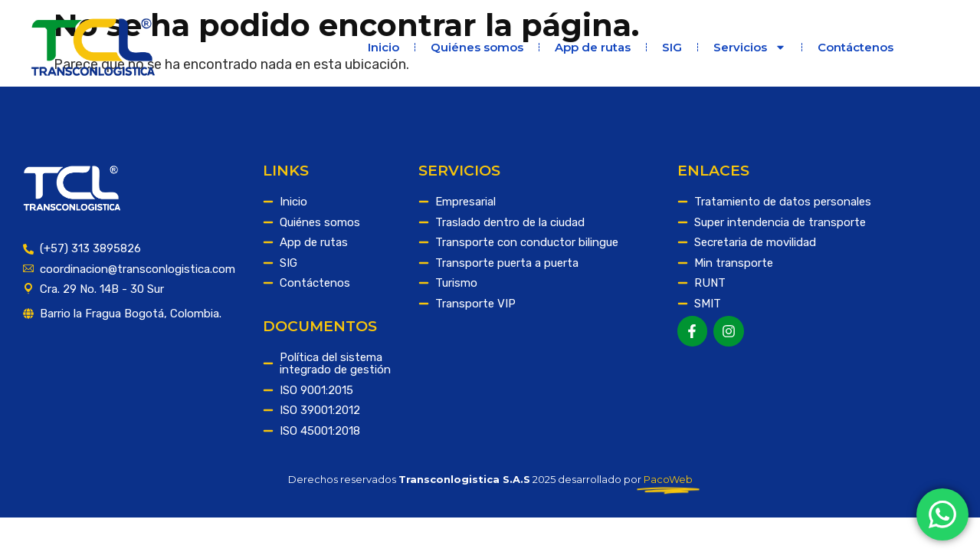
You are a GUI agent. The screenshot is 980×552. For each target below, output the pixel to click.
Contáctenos (855, 47)
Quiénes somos (477, 47)
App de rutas (593, 47)
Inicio (383, 47)
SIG (672, 47)
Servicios (750, 47)
